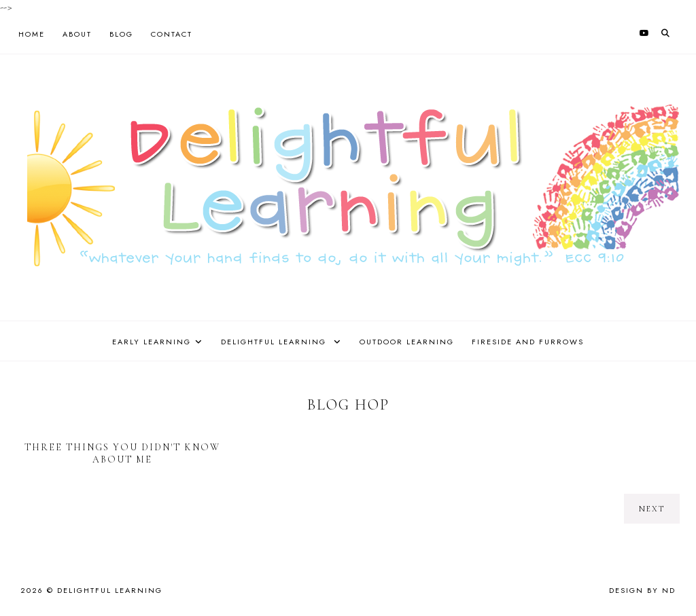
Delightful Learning (275, 342)
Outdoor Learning (407, 342)
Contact (172, 34)
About (77, 34)
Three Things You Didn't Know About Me (122, 453)
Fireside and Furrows (528, 342)
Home (32, 34)
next (652, 509)
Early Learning (152, 342)
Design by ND (642, 590)
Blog (121, 34)
